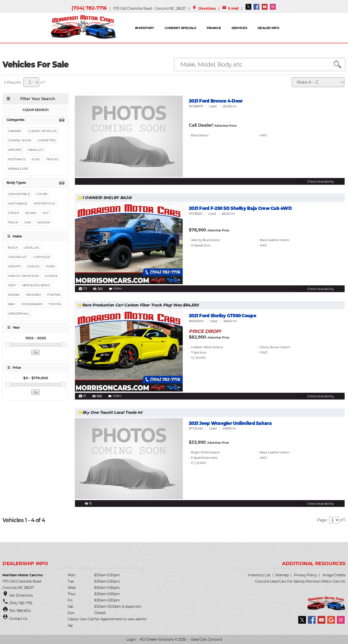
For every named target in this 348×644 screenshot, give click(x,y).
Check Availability (320, 181)
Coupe (42, 194)
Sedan (30, 213)
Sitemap (282, 575)
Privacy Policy (306, 575)
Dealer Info (268, 28)
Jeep (12, 285)
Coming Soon (19, 141)
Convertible (19, 194)
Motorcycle (44, 203)
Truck (13, 222)
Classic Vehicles (42, 131)
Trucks (52, 159)
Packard (33, 295)
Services (239, 28)
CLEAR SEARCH (36, 110)
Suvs (36, 159)
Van (28, 222)
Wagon (44, 222)
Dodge (33, 266)
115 (83, 289)
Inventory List (259, 575)
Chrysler (41, 257)
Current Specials (180, 28)
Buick (13, 248)
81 (82, 396)
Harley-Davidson (23, 276)
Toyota (55, 304)
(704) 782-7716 (89, 8)
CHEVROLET (17, 257)
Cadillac (31, 248)
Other (13, 213)
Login (131, 639)
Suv (46, 213)
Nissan (14, 295)
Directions (204, 8)
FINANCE (214, 28)
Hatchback (18, 203)
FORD (51, 266)
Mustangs (16, 159)
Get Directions (21, 595)
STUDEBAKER (32, 304)
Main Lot (36, 150)
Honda (51, 276)
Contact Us (18, 619)
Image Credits (334, 575)
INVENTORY (145, 28)
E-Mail (230, 8)
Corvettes (47, 141)
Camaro (15, 131)
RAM (11, 304)
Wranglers (18, 169)
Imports (15, 150)
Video (115, 289)
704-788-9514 (20, 611)
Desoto (14, 266)
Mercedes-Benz (36, 285)
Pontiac (54, 295)
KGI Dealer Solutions (157, 639)
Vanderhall (19, 314)
